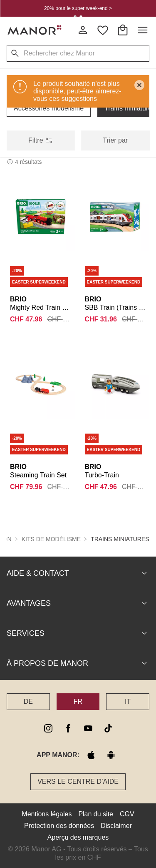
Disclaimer (116, 825)
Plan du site (96, 814)
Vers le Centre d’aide (78, 781)
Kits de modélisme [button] (51, 539)
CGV (127, 814)
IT (128, 701)
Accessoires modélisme (49, 108)
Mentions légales (47, 814)
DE (28, 701)
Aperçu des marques (78, 837)
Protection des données (59, 825)
